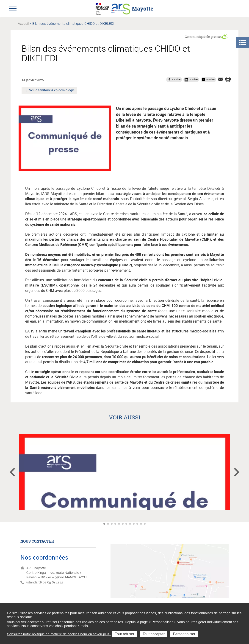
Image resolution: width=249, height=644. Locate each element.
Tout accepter (154, 634)
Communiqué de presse (203, 37)
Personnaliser (184, 634)
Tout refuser (124, 634)
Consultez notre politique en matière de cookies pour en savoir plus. (59, 634)
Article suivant (237, 472)
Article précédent (12, 472)
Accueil (23, 23)
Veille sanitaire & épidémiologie (51, 91)
